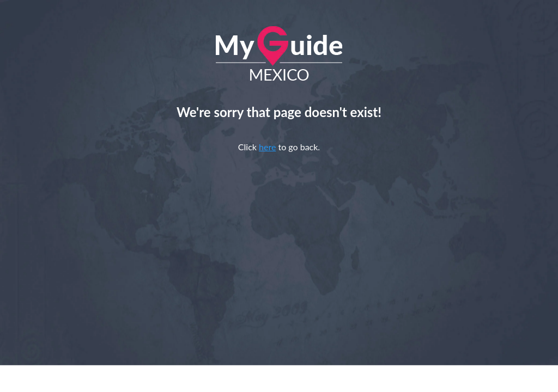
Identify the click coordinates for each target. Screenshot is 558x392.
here (267, 147)
